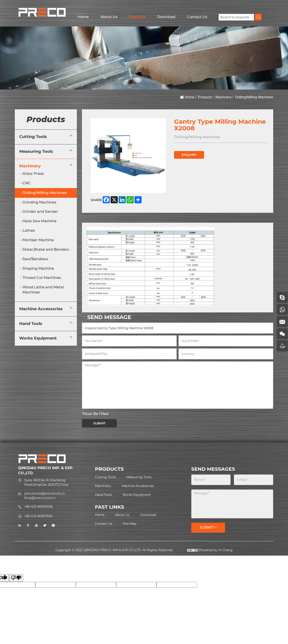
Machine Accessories (41, 309)
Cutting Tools (33, 137)
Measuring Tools (36, 151)
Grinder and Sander (40, 212)
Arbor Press (33, 174)
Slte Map (130, 524)
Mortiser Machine (38, 240)
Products (137, 17)
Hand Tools (31, 324)
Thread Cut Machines (42, 278)
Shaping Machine (38, 268)
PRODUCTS (109, 469)
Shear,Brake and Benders (46, 249)
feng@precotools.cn (40, 498)
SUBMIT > (208, 527)
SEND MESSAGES (213, 469)
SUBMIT (99, 423)
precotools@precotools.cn (45, 493)
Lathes (29, 231)
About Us (109, 17)
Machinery (224, 97)
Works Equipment (38, 338)
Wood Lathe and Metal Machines (43, 290)
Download (166, 17)
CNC (27, 183)
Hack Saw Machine (40, 221)
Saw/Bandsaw (35, 259)
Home (83, 17)
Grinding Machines (39, 202)
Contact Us (197, 17)
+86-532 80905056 (39, 507)
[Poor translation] (16, 578)
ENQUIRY (189, 155)
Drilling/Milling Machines (254, 97)
